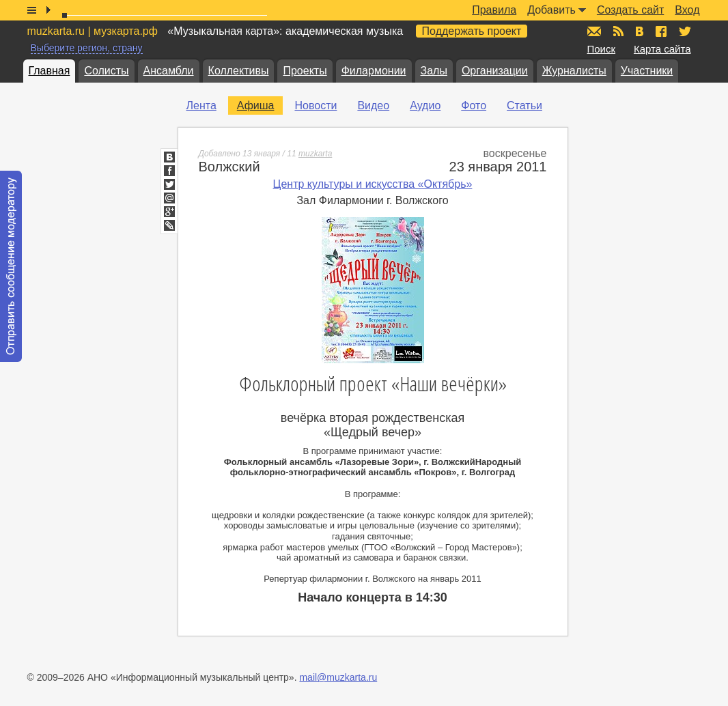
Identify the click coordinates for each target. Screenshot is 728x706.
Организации (495, 71)
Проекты (305, 71)
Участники (647, 71)
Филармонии (374, 71)
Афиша (256, 105)
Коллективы (239, 71)
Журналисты (574, 71)
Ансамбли (169, 71)
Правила (494, 10)
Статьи (524, 105)
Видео (373, 105)
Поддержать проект (472, 31)
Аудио (425, 105)
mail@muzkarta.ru (338, 677)
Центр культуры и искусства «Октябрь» (373, 184)
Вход (687, 10)
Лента (201, 105)
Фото (474, 105)
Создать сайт (630, 10)
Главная (50, 71)
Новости (316, 105)
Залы (434, 71)
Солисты (106, 71)
